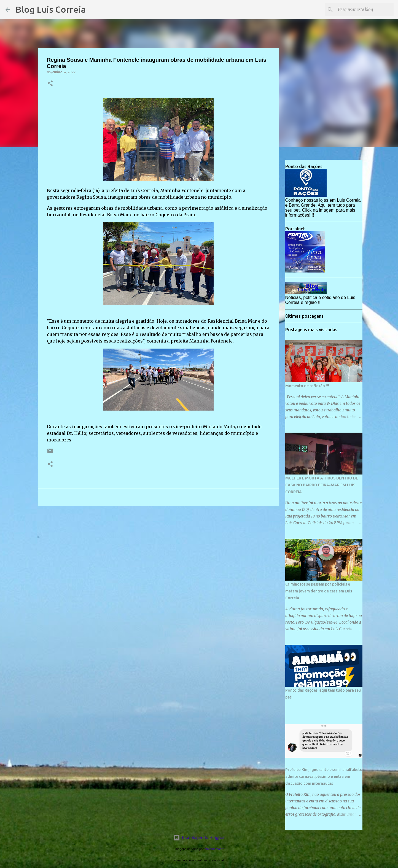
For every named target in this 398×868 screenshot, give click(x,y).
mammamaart (214, 849)
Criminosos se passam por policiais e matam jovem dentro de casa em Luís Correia (319, 591)
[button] (50, 84)
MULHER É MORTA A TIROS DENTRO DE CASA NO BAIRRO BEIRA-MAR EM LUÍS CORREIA (322, 485)
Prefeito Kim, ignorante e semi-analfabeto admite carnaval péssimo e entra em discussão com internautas (324, 777)
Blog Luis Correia (51, 9)
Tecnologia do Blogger (199, 838)
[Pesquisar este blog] (365, 10)
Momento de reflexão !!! (307, 386)
